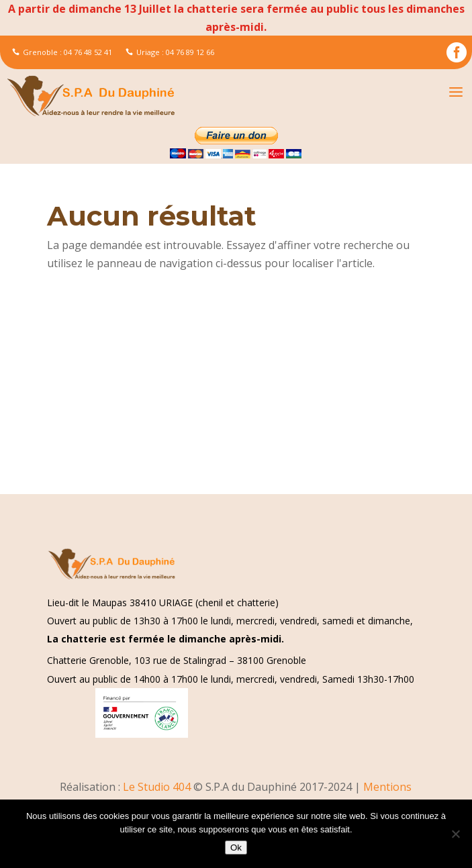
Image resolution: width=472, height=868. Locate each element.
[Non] (455, 834)
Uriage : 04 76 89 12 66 (170, 52)
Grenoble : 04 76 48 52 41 (62, 52)
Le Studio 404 (158, 787)
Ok (236, 848)
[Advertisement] (236, 395)
